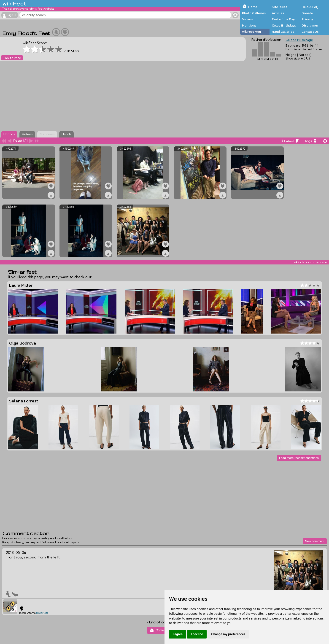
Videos (247, 19)
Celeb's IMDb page (299, 40)
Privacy (307, 19)
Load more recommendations (299, 458)
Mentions (249, 25)
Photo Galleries (254, 13)
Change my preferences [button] (228, 634)
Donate (307, 13)
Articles (278, 13)
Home (253, 7)
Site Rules (279, 7)
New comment (315, 541)
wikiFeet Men (251, 32)
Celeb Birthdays (284, 25)
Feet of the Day (283, 19)
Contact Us (310, 32)
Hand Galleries (283, 32)
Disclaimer (310, 25)
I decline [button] (197, 634)
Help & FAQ (310, 7)
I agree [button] (178, 634)
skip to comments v (310, 262)
